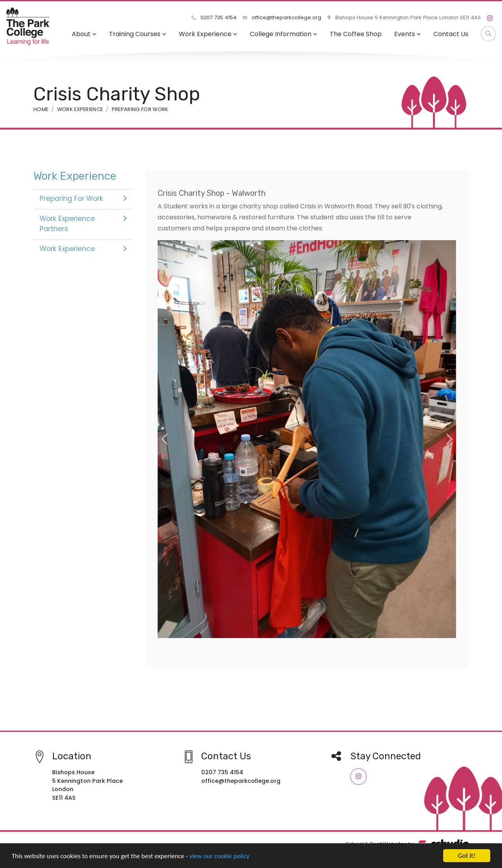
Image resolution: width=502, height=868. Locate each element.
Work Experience (208, 34)
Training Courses (138, 34)
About (84, 34)
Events (407, 34)
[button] (165, 439)
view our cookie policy (219, 856)
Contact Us (451, 34)
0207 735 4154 (214, 17)
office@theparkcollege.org (282, 17)
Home (41, 109)
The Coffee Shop (356, 34)
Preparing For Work (140, 109)
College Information (284, 34)
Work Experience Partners (83, 224)
